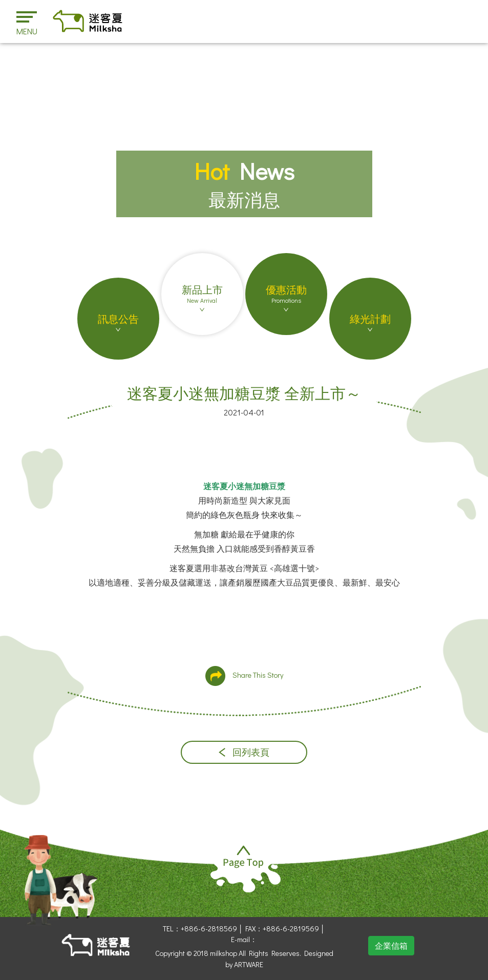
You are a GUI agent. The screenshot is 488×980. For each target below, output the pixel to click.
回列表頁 (244, 752)
